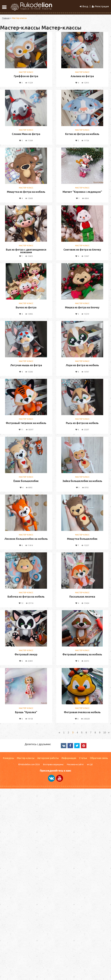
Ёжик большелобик (26, 481)
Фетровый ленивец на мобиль (82, 654)
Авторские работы (48, 758)
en (88, 764)
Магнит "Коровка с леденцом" (82, 192)
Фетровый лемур (26, 654)
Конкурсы (9, 758)
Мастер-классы (26, 758)
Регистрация (100, 6)
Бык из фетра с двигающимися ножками (26, 251)
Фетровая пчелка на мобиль (82, 712)
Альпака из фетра (82, 76)
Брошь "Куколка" (26, 712)
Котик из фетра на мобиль (82, 134)
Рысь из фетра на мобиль (82, 423)
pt (92, 764)
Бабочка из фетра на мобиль (26, 597)
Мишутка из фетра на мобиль (26, 192)
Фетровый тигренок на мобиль (26, 423)
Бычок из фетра (26, 307)
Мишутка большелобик (82, 539)
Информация (69, 758)
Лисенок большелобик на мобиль (26, 539)
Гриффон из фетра (26, 76)
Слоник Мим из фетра (26, 134)
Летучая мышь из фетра (26, 365)
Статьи (83, 758)
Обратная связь (99, 758)
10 (105, 733)
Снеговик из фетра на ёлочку (82, 250)
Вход (84, 6)
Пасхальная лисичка (82, 597)
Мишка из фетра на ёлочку (82, 307)
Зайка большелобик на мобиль (82, 481)
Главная (6, 18)
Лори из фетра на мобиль (82, 365)
